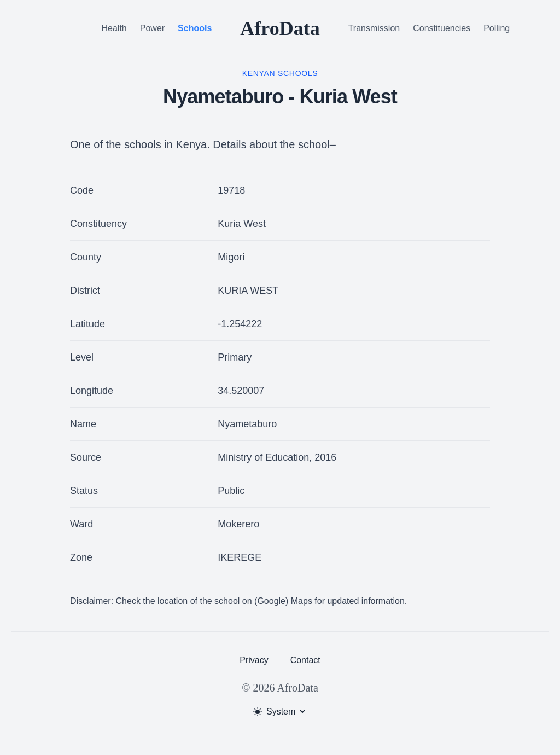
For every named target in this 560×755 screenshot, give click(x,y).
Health (114, 28)
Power (152, 28)
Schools (195, 28)
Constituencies (442, 28)
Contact (305, 660)
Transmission (374, 28)
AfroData (280, 28)
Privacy (254, 660)
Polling (497, 28)
